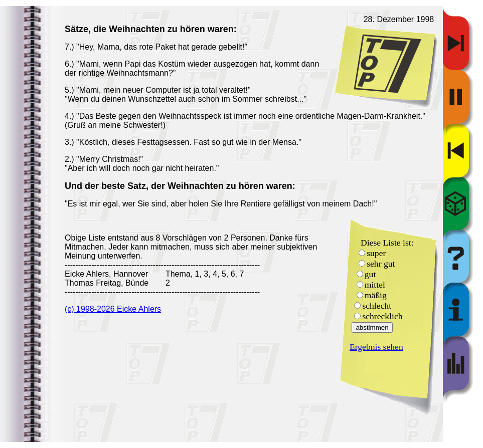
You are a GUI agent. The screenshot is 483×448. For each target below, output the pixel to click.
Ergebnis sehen (376, 347)
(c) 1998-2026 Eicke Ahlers (113, 309)
